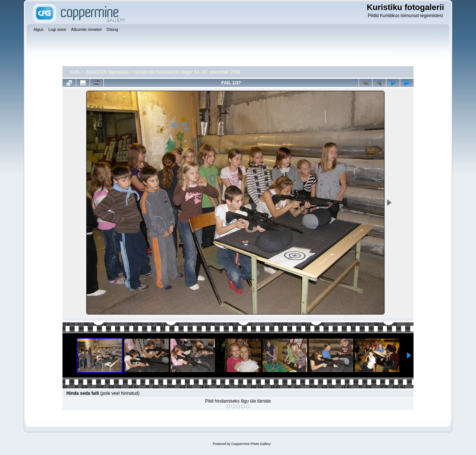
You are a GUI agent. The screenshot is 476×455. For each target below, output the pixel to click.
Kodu (75, 72)
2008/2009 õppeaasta (107, 72)
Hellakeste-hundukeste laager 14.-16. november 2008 (187, 72)
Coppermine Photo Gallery (251, 444)
